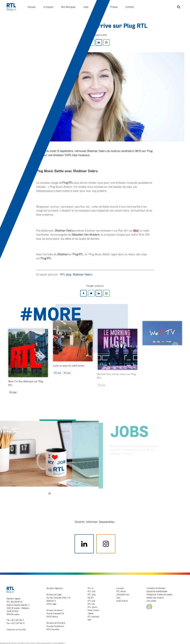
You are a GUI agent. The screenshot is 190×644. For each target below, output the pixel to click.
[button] (179, 7)
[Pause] (50, 493)
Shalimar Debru (82, 274)
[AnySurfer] (149, 606)
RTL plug (66, 274)
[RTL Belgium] (13, 7)
